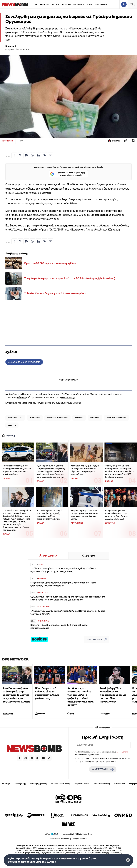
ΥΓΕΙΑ (89, 5)
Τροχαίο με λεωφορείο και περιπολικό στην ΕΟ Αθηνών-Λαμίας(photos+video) (70, 278)
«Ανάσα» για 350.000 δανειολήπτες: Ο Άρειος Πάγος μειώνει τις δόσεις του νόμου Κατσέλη (68, 612)
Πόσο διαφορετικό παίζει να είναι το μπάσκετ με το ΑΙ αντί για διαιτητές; (47, 693)
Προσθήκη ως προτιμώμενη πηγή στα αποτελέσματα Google (67, 174)
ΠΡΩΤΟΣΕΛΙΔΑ (101, 5)
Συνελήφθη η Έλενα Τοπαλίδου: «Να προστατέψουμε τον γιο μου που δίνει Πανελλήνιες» (113, 695)
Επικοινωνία (120, 784)
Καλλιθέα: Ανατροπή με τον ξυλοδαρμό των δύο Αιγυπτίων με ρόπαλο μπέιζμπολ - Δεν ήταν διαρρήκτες (16, 470)
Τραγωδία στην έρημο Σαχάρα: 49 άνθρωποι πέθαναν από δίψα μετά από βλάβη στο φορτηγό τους (85, 470)
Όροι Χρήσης (20, 784)
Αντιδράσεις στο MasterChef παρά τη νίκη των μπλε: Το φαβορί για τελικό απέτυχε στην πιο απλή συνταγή (81, 697)
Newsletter (27, 403)
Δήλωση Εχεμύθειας (38, 784)
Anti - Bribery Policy (102, 784)
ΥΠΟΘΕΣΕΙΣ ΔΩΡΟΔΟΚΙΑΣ (57, 418)
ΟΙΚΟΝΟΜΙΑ (79, 5)
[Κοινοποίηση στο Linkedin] (38, 155)
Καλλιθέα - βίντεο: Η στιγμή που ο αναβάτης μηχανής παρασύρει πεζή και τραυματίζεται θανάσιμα (49, 515)
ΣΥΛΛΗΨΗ (79, 418)
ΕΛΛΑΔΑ (56, 5)
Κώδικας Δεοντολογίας (60, 784)
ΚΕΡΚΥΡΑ (12, 425)
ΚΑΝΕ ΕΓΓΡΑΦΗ (103, 769)
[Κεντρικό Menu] (133, 4)
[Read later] (133, 141)
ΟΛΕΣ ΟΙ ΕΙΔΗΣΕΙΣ (41, 5)
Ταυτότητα (6, 784)
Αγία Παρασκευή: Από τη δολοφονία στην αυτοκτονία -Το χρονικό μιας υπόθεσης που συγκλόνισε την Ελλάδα (16, 695)
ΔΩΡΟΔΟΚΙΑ (35, 418)
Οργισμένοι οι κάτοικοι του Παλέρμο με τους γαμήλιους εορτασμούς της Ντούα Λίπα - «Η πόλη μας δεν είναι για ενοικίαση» (68, 598)
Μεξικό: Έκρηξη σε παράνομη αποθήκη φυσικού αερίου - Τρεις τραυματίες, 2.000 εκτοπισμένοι (63, 584)
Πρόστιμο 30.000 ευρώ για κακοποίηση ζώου (50, 263)
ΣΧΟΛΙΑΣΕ (114, 141)
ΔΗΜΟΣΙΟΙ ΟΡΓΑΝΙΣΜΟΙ (117, 418)
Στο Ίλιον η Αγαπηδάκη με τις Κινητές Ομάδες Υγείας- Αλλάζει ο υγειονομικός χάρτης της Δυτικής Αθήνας (63, 570)
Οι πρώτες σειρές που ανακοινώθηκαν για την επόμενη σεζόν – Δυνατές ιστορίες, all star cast (117, 515)
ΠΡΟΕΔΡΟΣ (95, 418)
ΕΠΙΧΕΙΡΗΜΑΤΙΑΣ (15, 418)
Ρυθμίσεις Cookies (82, 784)
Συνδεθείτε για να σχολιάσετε (24, 362)
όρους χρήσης (122, 752)
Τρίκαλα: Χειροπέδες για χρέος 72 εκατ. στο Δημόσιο (55, 293)
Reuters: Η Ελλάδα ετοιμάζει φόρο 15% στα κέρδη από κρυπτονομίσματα (59, 626)
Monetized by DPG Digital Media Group (78, 834)
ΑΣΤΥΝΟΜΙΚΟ (8, 141)
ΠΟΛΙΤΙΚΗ (66, 5)
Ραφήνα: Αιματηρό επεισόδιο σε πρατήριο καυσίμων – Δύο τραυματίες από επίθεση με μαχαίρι (85, 515)
